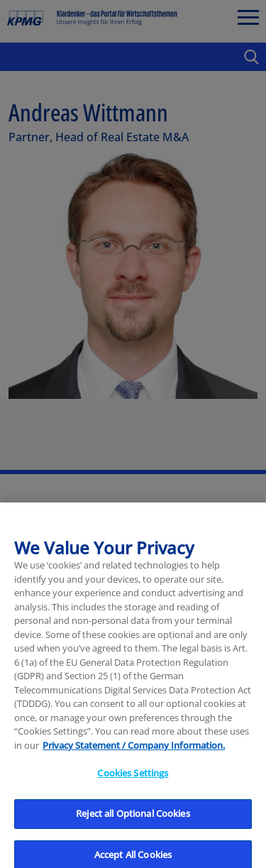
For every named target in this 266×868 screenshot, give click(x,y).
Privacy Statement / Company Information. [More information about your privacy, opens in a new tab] (134, 751)
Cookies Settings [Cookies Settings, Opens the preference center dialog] (133, 779)
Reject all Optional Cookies (133, 819)
